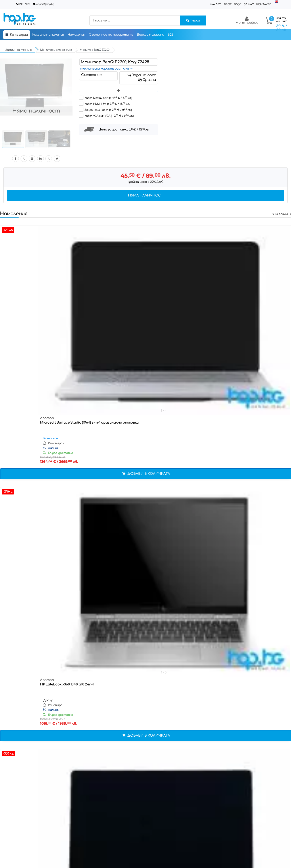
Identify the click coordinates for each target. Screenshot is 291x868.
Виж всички (281, 214)
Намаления (76, 35)
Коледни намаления (48, 35)
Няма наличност (145, 196)
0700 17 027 (24, 4)
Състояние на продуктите (111, 35)
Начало (216, 4)
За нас (249, 4)
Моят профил (247, 20)
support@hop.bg (45, 4)
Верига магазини (150, 35)
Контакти (264, 4)
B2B (171, 35)
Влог (237, 4)
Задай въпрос (142, 75)
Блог (228, 4)
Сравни (147, 80)
